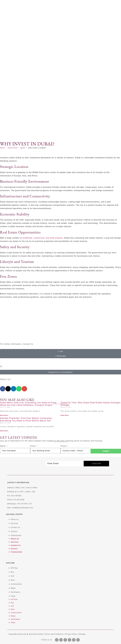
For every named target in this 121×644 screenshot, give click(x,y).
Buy (12, 572)
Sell (12, 576)
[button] (3, 389)
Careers (14, 531)
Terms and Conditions (54, 634)
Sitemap (82, 634)
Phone (64, 446)
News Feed (13, 148)
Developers (16, 592)
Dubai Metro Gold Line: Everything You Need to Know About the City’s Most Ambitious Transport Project (28, 404)
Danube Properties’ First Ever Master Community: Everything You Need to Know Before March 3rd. (26, 419)
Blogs (13, 588)
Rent (13, 580)
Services (14, 523)
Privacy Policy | (72, 634)
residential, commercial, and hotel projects (43, 238)
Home (2, 148)
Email (33, 446)
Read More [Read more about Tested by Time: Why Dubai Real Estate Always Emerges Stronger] (65, 415)
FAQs (13, 596)
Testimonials (16, 535)
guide (23, 148)
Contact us (15, 527)
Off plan (14, 568)
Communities (16, 584)
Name (3, 446)
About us (15, 519)
